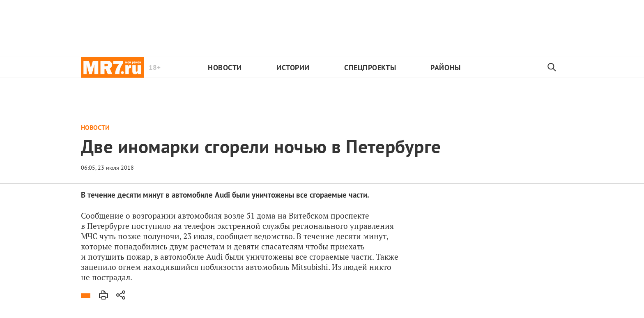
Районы (445, 68)
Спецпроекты (370, 68)
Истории (293, 68)
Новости (225, 68)
